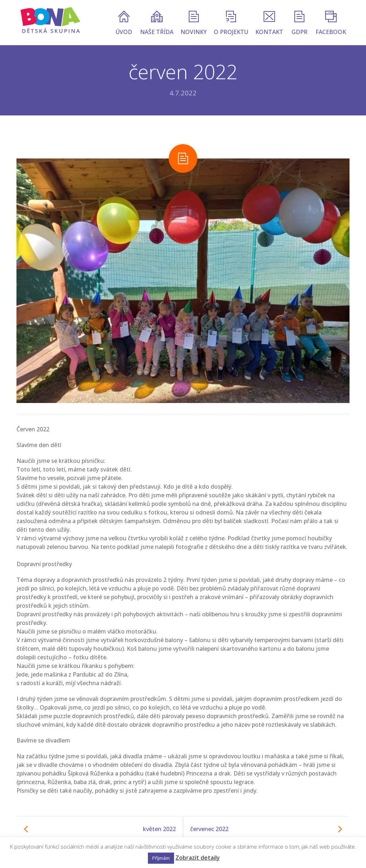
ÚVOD (124, 23)
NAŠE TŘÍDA (157, 23)
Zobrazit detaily (198, 858)
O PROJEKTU (231, 23)
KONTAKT (269, 23)
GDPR (300, 23)
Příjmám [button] (161, 858)
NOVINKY (194, 23)
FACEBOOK (331, 23)
